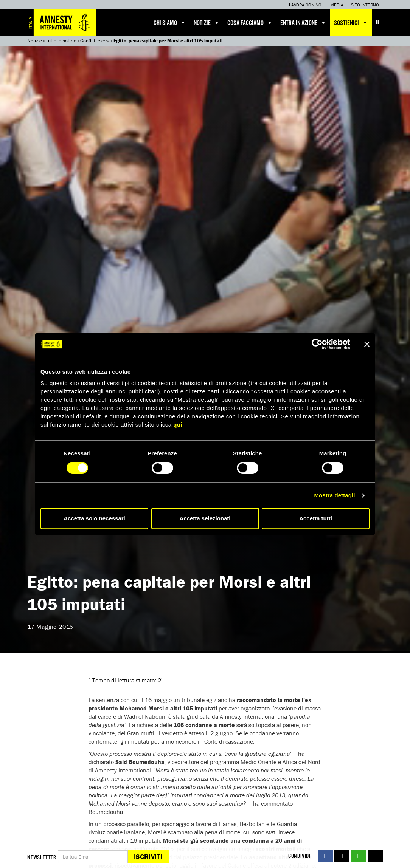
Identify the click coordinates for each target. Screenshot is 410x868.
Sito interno (365, 5)
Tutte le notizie (61, 41)
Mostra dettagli (334, 495)
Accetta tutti (316, 518)
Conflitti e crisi (95, 41)
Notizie (207, 23)
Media (337, 5)
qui (178, 425)
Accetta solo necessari (94, 518)
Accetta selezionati (205, 518)
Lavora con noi (306, 5)
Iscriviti (148, 856)
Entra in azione (303, 23)
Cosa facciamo (250, 23)
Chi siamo (170, 23)
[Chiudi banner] (367, 344)
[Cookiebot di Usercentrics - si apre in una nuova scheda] (317, 344)
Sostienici (351, 23)
